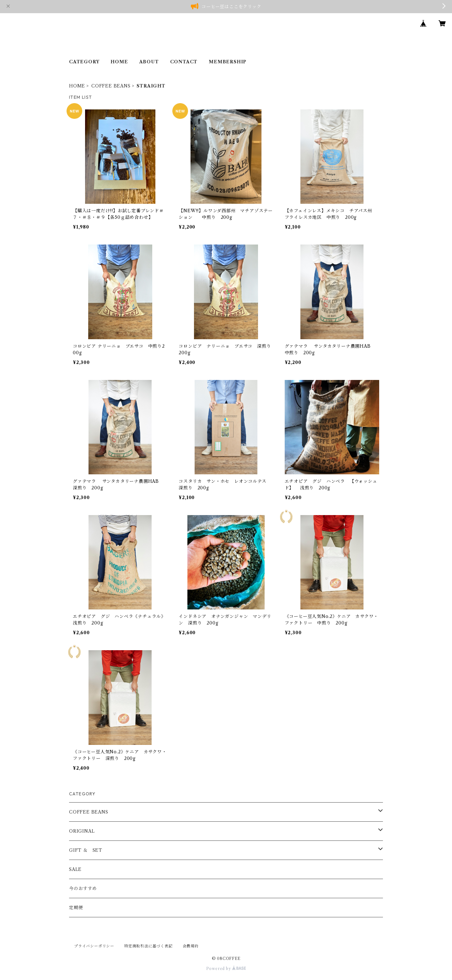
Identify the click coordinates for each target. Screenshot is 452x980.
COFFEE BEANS (111, 86)
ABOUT (149, 62)
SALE (75, 869)
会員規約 (191, 946)
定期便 (76, 908)
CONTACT (184, 62)
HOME (119, 62)
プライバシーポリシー (94, 946)
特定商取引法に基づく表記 (148, 946)
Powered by (226, 969)
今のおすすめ (83, 888)
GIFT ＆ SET (86, 850)
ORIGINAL (82, 831)
